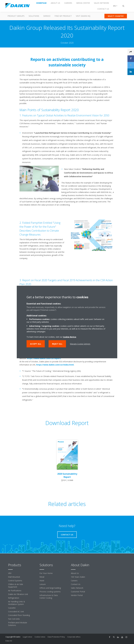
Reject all (57, 344)
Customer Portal (78, 592)
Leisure (43, 584)
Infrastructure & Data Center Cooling (49, 597)
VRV (10, 573)
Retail (42, 577)
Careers (74, 581)
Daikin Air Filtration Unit (18, 594)
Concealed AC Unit (16, 612)
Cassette (12, 608)
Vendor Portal (77, 595)
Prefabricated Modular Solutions (18, 624)
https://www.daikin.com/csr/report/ (44, 358)
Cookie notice (40, 637)
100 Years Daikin (78, 577)
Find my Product (63, 16)
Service (47, 16)
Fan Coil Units (14, 619)
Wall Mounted (14, 577)
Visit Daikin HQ (83, 16)
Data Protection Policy (56, 637)
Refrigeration (14, 598)
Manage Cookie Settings (80, 344)
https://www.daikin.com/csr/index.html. (55, 365)
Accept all (36, 344)
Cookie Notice (70, 337)
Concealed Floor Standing (19, 615)
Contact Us (76, 584)
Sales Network (77, 588)
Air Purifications (15, 591)
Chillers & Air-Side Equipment (16, 586)
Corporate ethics (74, 637)
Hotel (42, 581)
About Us (75, 573)
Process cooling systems (50, 592)
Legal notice (27, 637)
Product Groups (16, 16)
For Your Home (46, 573)
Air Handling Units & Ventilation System (17, 603)
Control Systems (15, 581)
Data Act (9, 641)
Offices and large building (50, 588)
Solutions (34, 16)
